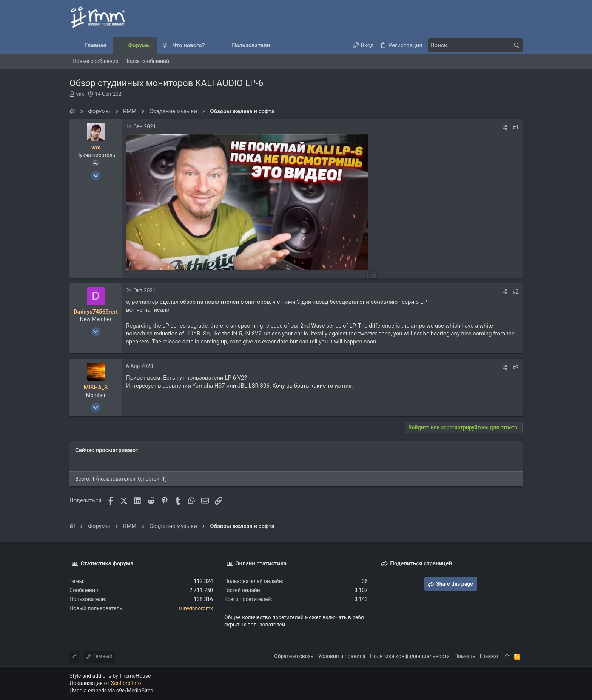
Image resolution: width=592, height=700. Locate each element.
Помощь (465, 656)
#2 (516, 292)
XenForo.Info (126, 683)
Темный (99, 656)
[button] (211, 45)
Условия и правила (342, 656)
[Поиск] (475, 45)
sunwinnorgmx (196, 608)
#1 (516, 128)
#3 (516, 368)
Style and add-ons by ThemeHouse (110, 676)
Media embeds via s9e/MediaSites (113, 691)
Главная (490, 656)
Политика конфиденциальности (410, 656)
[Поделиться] (505, 128)
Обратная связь (294, 656)
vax (80, 94)
